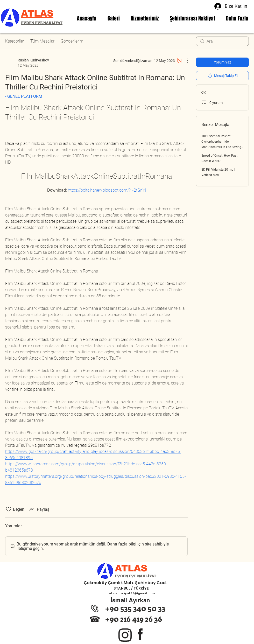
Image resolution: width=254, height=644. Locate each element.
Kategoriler (15, 41)
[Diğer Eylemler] (185, 61)
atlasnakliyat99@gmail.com (132, 593)
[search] (222, 41)
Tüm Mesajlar (42, 41)
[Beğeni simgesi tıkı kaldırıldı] (9, 509)
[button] (145, 18)
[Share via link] (39, 509)
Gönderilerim (72, 41)
